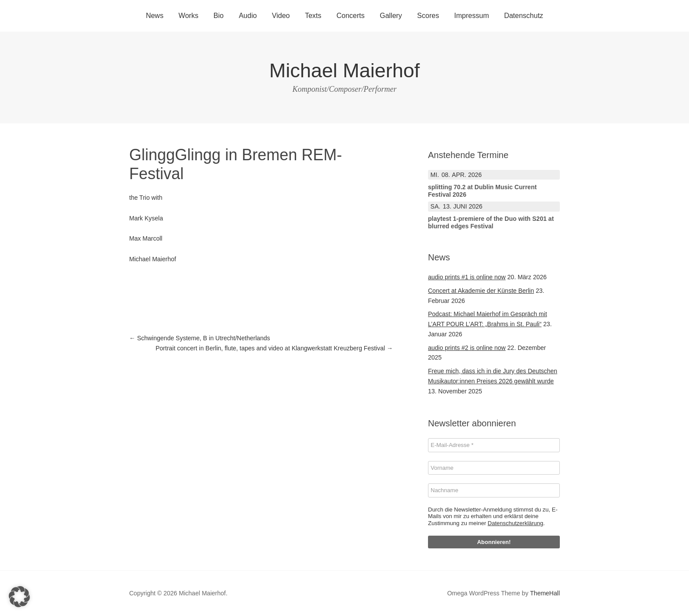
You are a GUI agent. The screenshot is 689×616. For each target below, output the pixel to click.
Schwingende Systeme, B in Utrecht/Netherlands (200, 338)
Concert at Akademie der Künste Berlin (481, 291)
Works (188, 16)
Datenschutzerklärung (515, 523)
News (155, 16)
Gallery (391, 16)
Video (281, 16)
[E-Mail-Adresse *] (494, 445)
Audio (248, 16)
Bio (219, 16)
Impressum (472, 16)
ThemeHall (545, 593)
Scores (428, 16)
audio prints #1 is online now (467, 277)
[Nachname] (494, 490)
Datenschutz (524, 16)
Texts (313, 16)
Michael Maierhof (345, 70)
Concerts (351, 16)
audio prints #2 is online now (467, 348)
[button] (19, 597)
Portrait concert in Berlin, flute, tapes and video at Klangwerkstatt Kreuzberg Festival (274, 348)
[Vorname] (494, 468)
